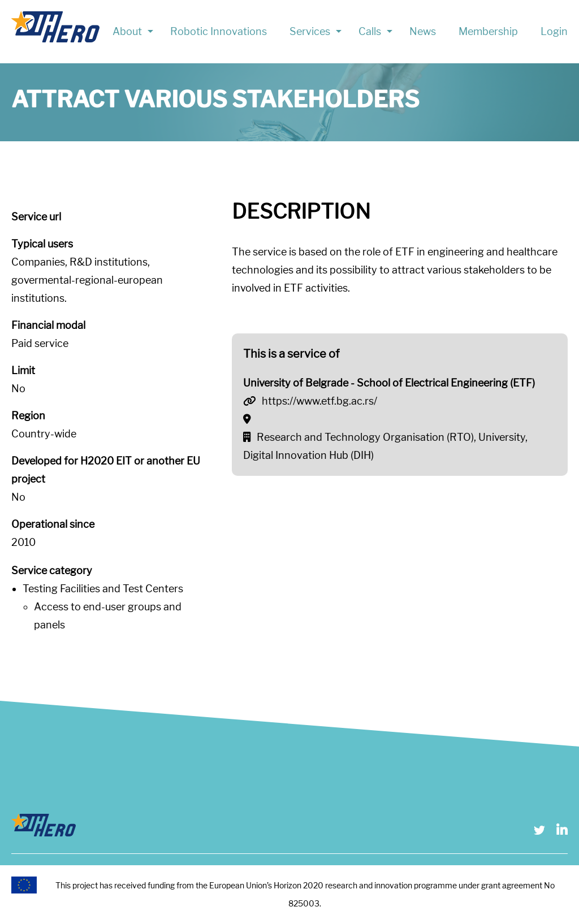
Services (310, 31)
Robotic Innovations (219, 31)
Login (554, 31)
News (423, 31)
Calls (370, 31)
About (127, 31)
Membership (488, 31)
